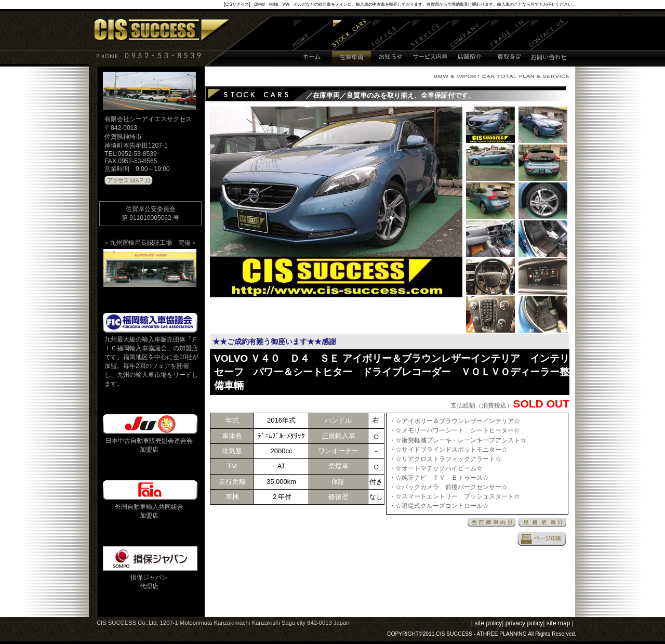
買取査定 (509, 43)
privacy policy (524, 623)
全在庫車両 (491, 522)
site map (558, 623)
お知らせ (391, 43)
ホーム (312, 43)
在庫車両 (351, 43)
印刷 (542, 538)
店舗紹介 (470, 43)
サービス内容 (431, 43)
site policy (488, 623)
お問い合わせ (549, 43)
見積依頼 (542, 522)
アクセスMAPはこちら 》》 (129, 181)
